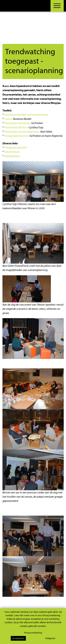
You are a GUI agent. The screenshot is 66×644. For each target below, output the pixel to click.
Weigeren (50, 638)
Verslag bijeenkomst (16, 136)
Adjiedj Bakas (12, 156)
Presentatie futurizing (17, 123)
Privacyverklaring (33, 633)
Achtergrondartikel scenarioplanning (26, 115)
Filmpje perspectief (15, 147)
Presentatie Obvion (15, 127)
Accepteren (18, 638)
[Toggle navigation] (56, 6)
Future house (12, 152)
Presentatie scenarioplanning (21, 132)
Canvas (8, 119)
